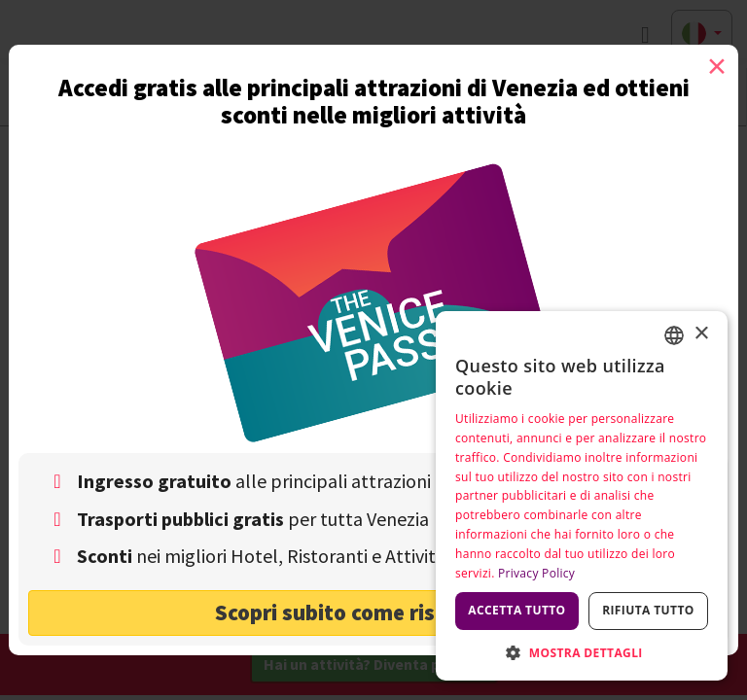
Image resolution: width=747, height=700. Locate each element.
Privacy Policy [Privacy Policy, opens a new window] (536, 573)
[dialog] (582, 496)
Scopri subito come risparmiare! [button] (374, 612)
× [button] (701, 334)
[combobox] (674, 335)
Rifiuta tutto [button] (648, 610)
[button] (582, 652)
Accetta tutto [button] (516, 610)
